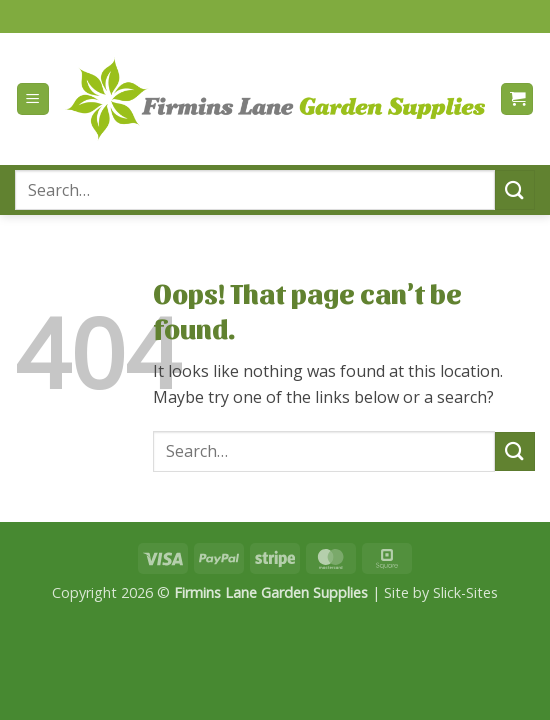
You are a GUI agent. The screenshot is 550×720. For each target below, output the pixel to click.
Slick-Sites (465, 592)
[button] (33, 99)
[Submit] (515, 189)
